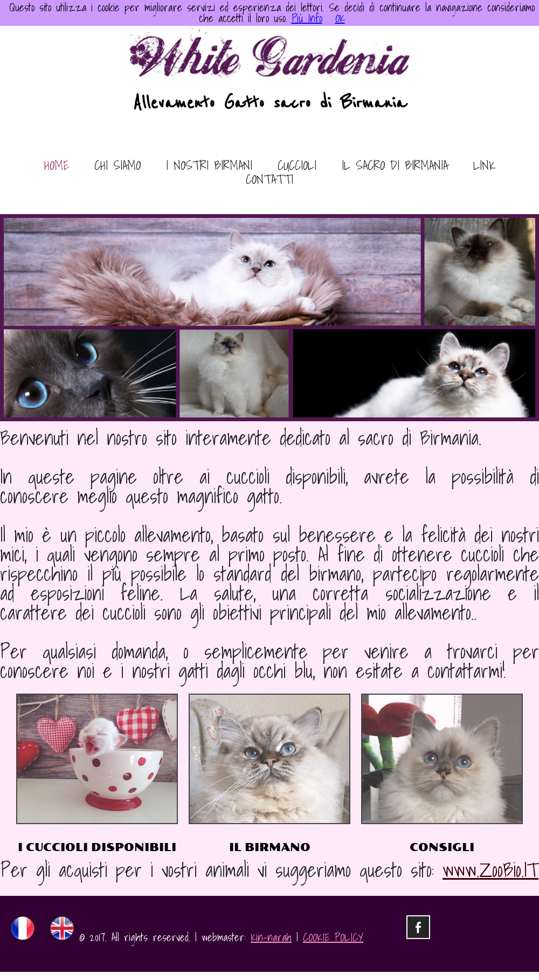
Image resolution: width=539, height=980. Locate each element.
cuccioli (297, 166)
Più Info (307, 18)
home (57, 166)
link (484, 166)
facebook (418, 927)
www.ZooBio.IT (490, 870)
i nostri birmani (209, 166)
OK (340, 18)
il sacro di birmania (395, 166)
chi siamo (118, 166)
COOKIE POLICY (333, 937)
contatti (269, 180)
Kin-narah (271, 937)
